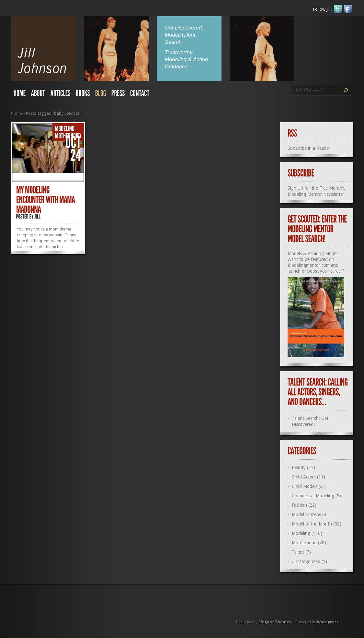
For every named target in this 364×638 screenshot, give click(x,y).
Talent (298, 552)
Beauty (299, 467)
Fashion (299, 505)
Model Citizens (306, 514)
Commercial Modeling (313, 496)
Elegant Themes (275, 622)
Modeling (301, 533)
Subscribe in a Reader (309, 148)
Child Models (305, 486)
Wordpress (328, 622)
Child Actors (304, 477)
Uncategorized (306, 561)
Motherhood (304, 543)
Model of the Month (312, 524)
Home (17, 113)
